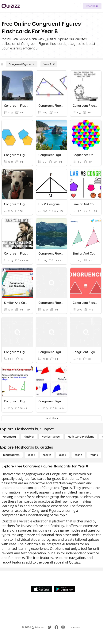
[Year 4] (78, 455)
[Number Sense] (51, 437)
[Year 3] (63, 455)
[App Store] (42, 589)
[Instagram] (63, 627)
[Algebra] (29, 437)
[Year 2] (47, 455)
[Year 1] (31, 455)
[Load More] (51, 418)
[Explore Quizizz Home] (11, 6)
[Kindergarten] (11, 455)
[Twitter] (50, 627)
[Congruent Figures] (22, 64)
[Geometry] (10, 437)
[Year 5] (94, 455)
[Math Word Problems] (81, 437)
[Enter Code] (92, 6)
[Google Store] (64, 589)
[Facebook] (56, 627)
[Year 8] (49, 64)
